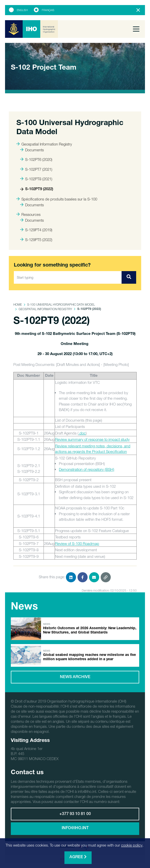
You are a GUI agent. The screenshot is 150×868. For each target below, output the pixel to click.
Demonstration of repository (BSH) (87, 469)
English (22, 10)
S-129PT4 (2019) (36, 230)
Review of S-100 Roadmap (77, 543)
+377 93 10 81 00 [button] (75, 814)
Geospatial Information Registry (44, 144)
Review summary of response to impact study (92, 439)
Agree (78, 857)
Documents (32, 150)
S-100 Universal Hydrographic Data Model (61, 305)
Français (48, 10)
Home (18, 305)
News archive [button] (75, 677)
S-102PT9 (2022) (37, 189)
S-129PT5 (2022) (36, 240)
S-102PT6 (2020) (36, 159)
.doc (82, 433)
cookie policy (132, 845)
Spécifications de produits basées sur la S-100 (57, 199)
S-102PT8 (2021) (36, 179)
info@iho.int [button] (75, 828)
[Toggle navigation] (136, 29)
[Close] (138, 10)
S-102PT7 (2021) (36, 169)
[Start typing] (68, 277)
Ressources (28, 214)
